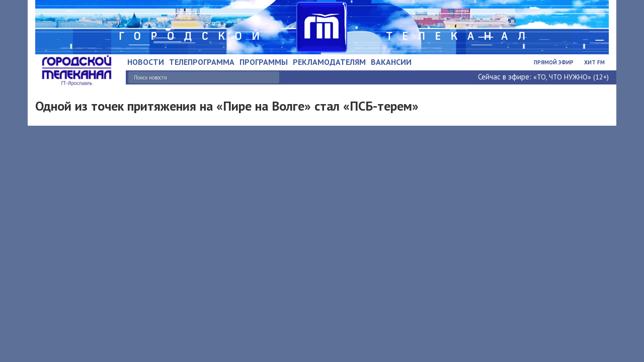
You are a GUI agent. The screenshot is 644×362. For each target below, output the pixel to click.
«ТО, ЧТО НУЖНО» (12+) (571, 77)
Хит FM (594, 62)
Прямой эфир (554, 62)
